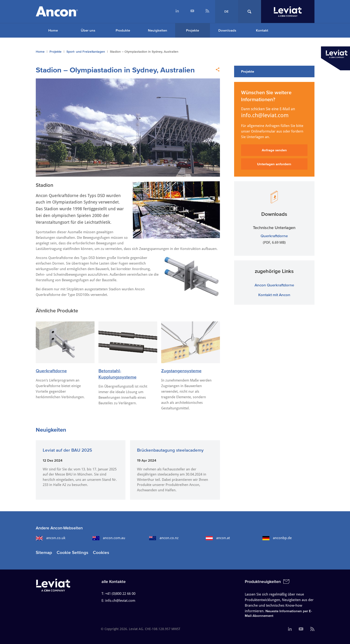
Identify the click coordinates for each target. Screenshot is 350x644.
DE (226, 11)
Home (53, 30)
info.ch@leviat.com (265, 115)
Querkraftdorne (51, 371)
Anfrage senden (274, 150)
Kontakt (262, 30)
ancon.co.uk (51, 538)
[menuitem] (177, 11)
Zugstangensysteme (181, 371)
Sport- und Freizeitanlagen (86, 52)
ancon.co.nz (164, 538)
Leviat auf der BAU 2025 (67, 450)
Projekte (193, 30)
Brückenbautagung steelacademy (170, 450)
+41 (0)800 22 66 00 (120, 594)
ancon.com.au (109, 538)
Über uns (88, 30)
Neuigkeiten (158, 30)
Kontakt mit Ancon (274, 295)
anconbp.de (277, 538)
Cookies (101, 552)
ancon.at (218, 538)
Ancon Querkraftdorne (274, 285)
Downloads (227, 30)
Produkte (123, 30)
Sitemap (44, 552)
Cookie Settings (72, 552)
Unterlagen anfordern (274, 164)
